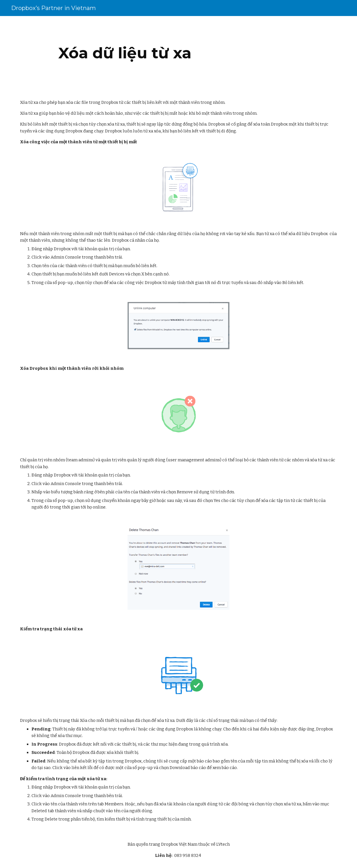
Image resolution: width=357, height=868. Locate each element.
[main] (125, 53)
